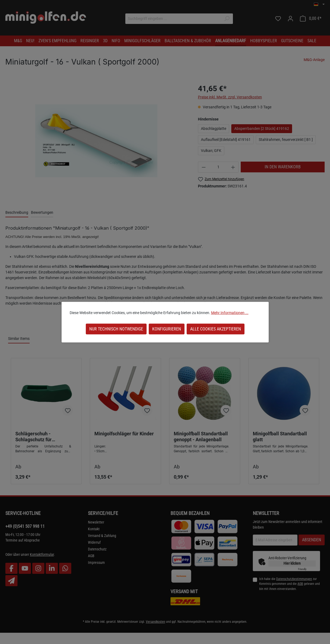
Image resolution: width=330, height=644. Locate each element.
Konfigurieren (167, 329)
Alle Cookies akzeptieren (216, 329)
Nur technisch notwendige (116, 329)
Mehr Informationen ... (230, 312)
